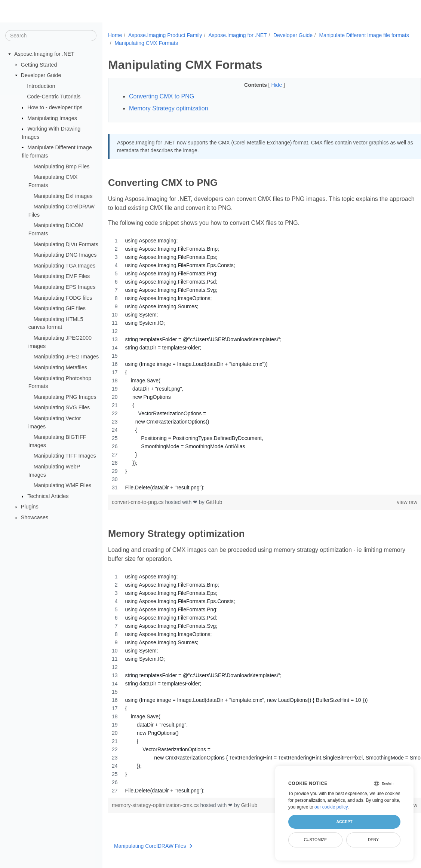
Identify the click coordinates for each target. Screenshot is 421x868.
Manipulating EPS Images (65, 287)
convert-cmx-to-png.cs (138, 502)
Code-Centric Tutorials (54, 97)
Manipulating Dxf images (63, 196)
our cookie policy (331, 807)
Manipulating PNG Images (65, 397)
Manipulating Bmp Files (62, 166)
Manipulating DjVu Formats (66, 244)
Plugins (30, 507)
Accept (344, 822)
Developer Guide (41, 75)
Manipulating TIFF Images (65, 456)
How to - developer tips (55, 107)
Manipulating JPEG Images (66, 357)
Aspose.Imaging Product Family (165, 35)
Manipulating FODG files (63, 297)
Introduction (41, 86)
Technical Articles (48, 496)
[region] (254, 364)
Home (115, 35)
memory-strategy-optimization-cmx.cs (156, 805)
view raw (385, 502)
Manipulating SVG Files (62, 407)
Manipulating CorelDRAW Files (153, 846)
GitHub (214, 502)
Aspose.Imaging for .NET (44, 54)
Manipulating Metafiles (60, 367)
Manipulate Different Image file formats (159, 43)
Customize (316, 840)
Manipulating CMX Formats (243, 43)
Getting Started (39, 64)
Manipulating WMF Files (62, 485)
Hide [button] (266, 85)
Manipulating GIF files (60, 308)
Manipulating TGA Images (64, 266)
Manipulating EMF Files (62, 276)
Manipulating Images (52, 118)
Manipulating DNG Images (65, 255)
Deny (373, 840)
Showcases (35, 517)
